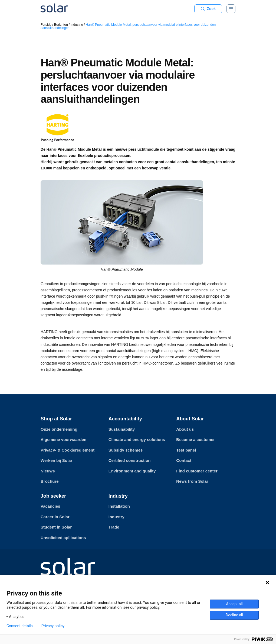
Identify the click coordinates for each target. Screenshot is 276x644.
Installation (119, 506)
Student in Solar (56, 527)
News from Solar (192, 481)
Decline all (234, 615)
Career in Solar (55, 517)
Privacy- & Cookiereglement (68, 450)
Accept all (234, 604)
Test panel (186, 450)
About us (185, 429)
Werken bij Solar (56, 460)
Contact (184, 460)
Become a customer (195, 439)
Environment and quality (132, 471)
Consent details (20, 626)
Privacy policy (53, 626)
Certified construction (130, 460)
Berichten (61, 25)
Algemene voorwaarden (63, 439)
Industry (116, 517)
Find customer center (197, 471)
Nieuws (48, 471)
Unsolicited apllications (63, 538)
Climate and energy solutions (137, 439)
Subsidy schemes (126, 450)
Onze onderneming (59, 429)
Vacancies (50, 506)
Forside (46, 25)
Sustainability (122, 429)
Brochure (50, 481)
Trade (114, 527)
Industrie (77, 25)
